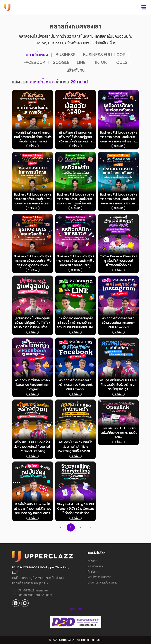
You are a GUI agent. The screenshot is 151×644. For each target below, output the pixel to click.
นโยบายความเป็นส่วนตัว (102, 582)
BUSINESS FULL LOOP (104, 55)
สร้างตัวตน (75, 70)
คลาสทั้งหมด (37, 55)
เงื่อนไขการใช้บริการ (99, 577)
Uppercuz (76, 609)
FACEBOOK (34, 63)
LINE (81, 63)
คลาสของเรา (95, 566)
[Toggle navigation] (144, 7)
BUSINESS (66, 55)
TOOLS (121, 63)
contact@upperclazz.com (32, 595)
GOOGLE (61, 63)
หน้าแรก (92, 561)
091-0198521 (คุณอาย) (30, 590)
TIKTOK (100, 63)
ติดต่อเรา (93, 572)
